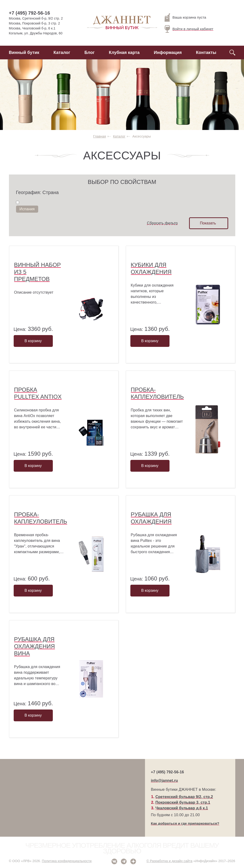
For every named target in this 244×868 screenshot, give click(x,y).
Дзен (133, 861)
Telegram (124, 861)
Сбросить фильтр (162, 223)
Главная (99, 136)
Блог (89, 53)
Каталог (62, 53)
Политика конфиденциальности (67, 861)
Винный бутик (24, 53)
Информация (168, 53)
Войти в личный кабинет (189, 29)
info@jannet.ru (164, 781)
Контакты (206, 53)
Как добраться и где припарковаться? (185, 823)
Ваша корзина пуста (185, 17)
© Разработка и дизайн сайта (169, 861)
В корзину (33, 341)
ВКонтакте (114, 861)
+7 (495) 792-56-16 (30, 13)
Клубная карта (124, 53)
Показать (208, 223)
